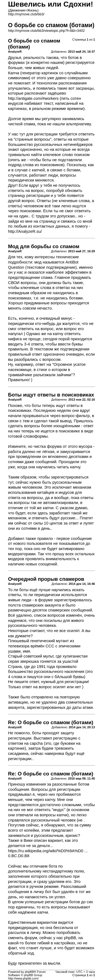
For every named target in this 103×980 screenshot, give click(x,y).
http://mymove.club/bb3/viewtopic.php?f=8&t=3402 (46, 31)
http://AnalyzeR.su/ (25, 231)
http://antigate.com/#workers (33, 98)
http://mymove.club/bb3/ (26, 14)
